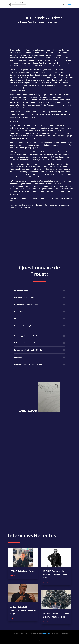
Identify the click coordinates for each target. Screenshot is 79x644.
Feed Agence (47, 633)
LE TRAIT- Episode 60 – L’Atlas (22, 571)
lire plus (12, 575)
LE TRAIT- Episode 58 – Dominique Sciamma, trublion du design (23, 610)
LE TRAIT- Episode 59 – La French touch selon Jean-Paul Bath (55, 574)
